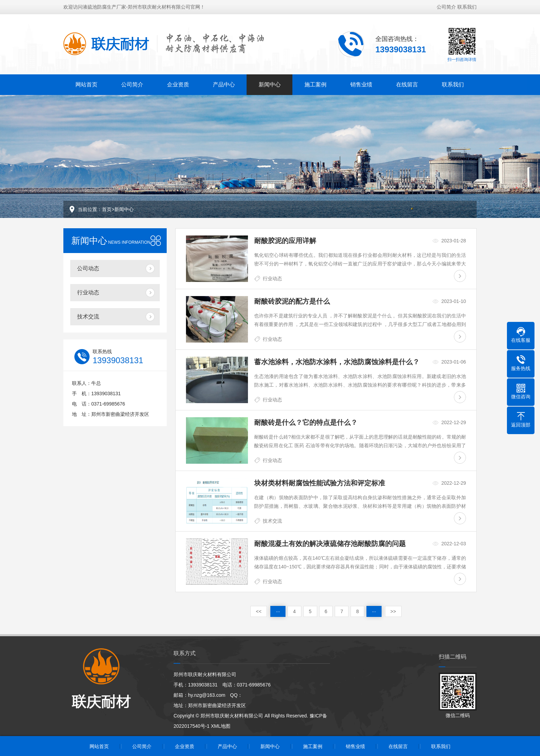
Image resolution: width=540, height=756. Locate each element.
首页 (107, 209)
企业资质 (178, 83)
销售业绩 (361, 83)
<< (259, 611)
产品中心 (224, 83)
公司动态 (88, 268)
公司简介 (446, 6)
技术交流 (88, 317)
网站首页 (86, 83)
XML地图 (221, 726)
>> (393, 611)
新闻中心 (270, 83)
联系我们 (467, 6)
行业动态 (88, 292)
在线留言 (407, 83)
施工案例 (315, 83)
